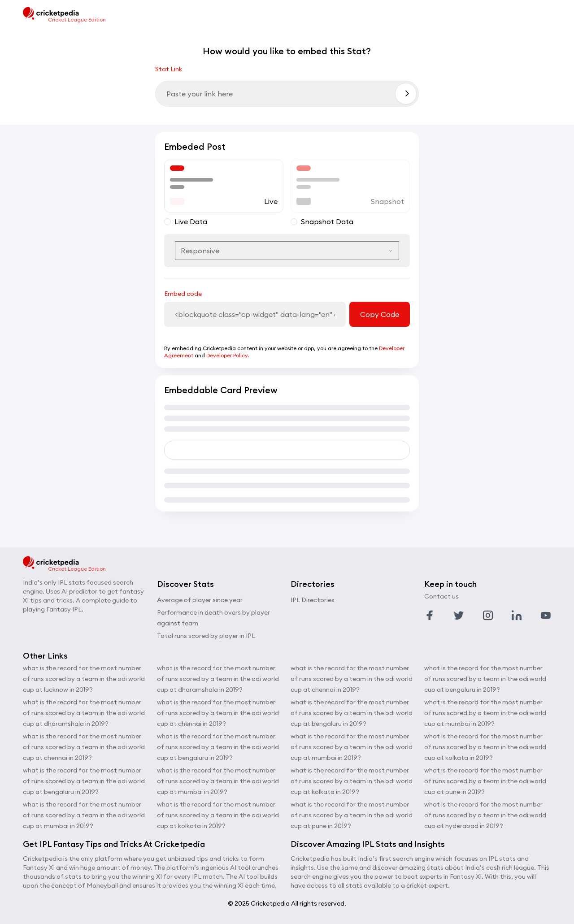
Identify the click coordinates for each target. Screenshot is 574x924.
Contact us (441, 596)
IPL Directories (313, 600)
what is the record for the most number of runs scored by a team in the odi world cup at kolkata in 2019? (218, 815)
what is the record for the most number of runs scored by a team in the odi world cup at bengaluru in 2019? (84, 781)
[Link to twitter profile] (459, 616)
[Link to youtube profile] (546, 616)
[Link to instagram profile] (488, 616)
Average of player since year (200, 600)
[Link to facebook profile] (430, 616)
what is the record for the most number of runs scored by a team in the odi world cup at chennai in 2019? (84, 747)
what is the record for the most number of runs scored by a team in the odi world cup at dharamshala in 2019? (84, 713)
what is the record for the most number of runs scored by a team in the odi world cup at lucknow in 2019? (84, 679)
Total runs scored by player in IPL (206, 636)
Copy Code (380, 314)
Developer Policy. (228, 355)
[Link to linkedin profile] (517, 616)
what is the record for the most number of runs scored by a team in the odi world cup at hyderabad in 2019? (485, 815)
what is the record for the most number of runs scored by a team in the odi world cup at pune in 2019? (352, 815)
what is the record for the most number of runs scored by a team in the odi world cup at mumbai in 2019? (84, 815)
